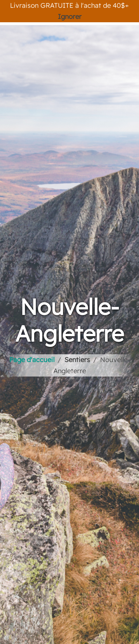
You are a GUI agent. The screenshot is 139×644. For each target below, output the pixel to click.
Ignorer (70, 17)
